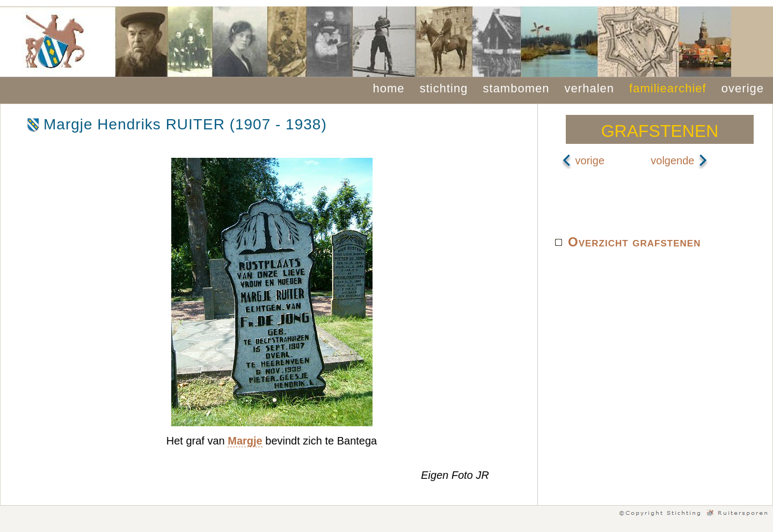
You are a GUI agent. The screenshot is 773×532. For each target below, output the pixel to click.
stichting (444, 88)
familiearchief (668, 88)
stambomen (516, 88)
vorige (583, 161)
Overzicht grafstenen (634, 242)
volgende (679, 161)
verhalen (589, 88)
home (389, 88)
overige (743, 88)
